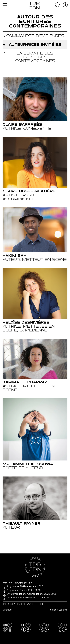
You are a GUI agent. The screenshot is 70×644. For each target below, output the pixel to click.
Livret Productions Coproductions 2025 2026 (31, 594)
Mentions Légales (57, 610)
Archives (8, 610)
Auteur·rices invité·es (35, 45)
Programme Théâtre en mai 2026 (25, 587)
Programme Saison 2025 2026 (23, 590)
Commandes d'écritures (35, 36)
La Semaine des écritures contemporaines (35, 57)
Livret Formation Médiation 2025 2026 (28, 598)
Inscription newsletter (24, 604)
